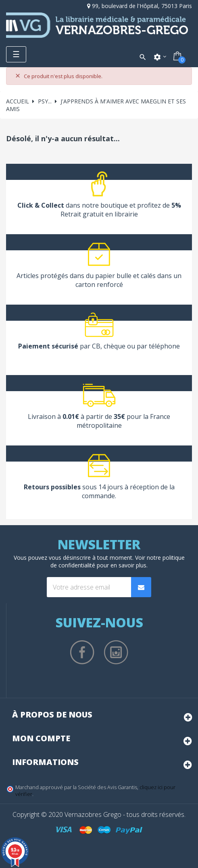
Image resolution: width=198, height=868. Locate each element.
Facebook (82, 652)
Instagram (116, 652)
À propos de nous (52, 714)
